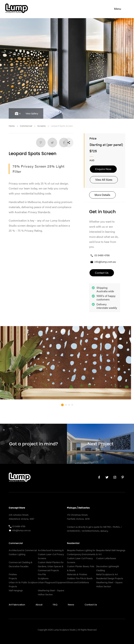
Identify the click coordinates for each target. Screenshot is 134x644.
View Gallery (32, 113)
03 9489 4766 (100, 255)
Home (12, 126)
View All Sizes (104, 180)
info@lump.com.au (103, 262)
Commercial (26, 126)
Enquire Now (103, 169)
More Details (102, 195)
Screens (41, 126)
